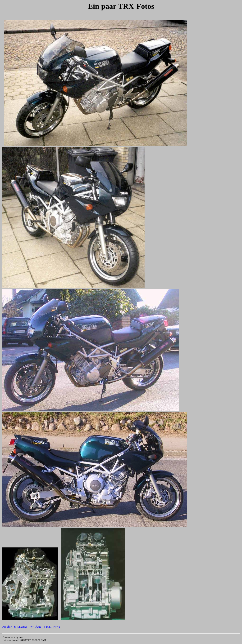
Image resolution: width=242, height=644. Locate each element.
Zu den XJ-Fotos (15, 627)
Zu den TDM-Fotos (45, 627)
